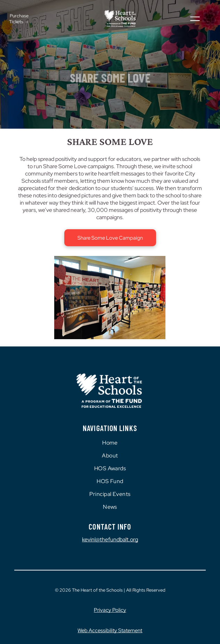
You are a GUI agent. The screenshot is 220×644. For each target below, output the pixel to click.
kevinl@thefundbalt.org (110, 539)
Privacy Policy (110, 610)
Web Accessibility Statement (110, 630)
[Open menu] (195, 19)
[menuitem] (110, 443)
